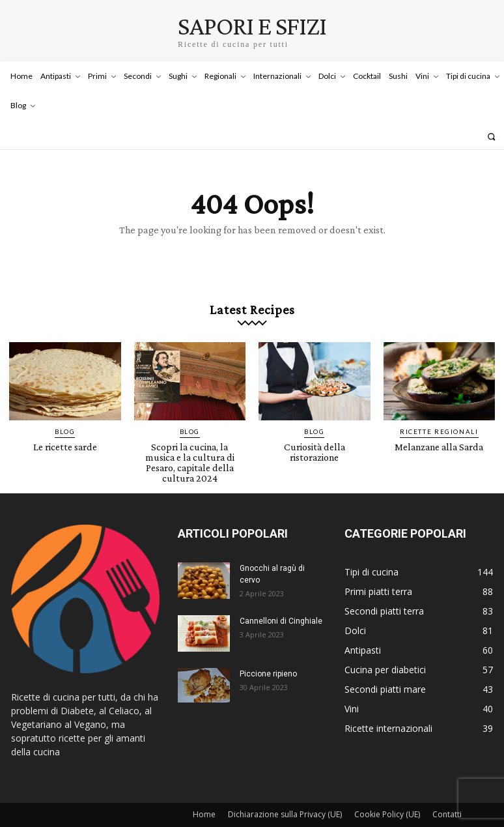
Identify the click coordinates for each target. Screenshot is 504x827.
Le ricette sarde (65, 438)
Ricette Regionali (439, 424)
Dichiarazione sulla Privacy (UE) (285, 792)
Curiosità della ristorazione (314, 443)
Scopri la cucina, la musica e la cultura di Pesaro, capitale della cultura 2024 (190, 447)
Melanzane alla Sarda (439, 438)
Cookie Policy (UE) (387, 792)
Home (204, 792)
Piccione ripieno (268, 652)
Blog (65, 424)
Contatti (447, 792)
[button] (491, 137)
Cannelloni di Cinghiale (281, 599)
